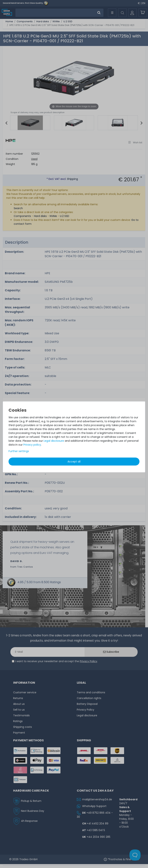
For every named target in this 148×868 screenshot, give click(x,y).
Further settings (19, 451)
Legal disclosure (54, 441)
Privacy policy (32, 444)
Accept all (74, 461)
